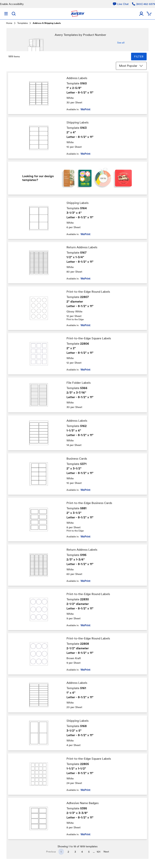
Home (9, 23)
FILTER (139, 57)
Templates (23, 23)
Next (106, 852)
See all (121, 43)
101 (98, 852)
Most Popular (131, 66)
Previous (51, 852)
